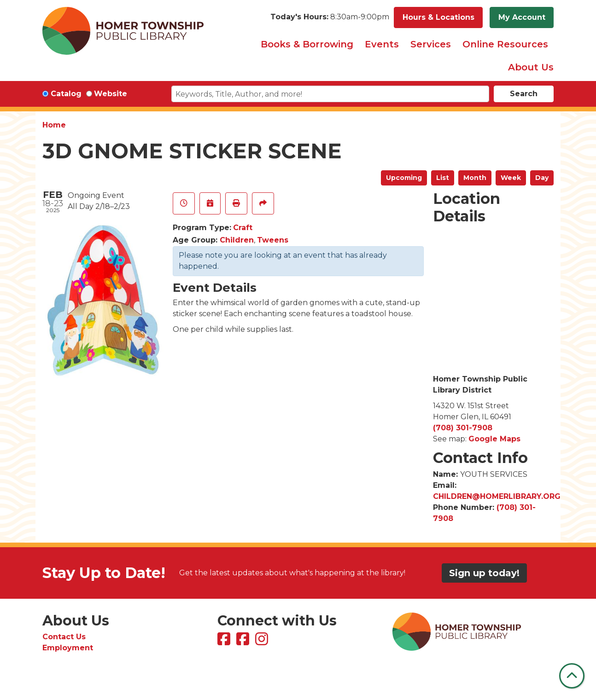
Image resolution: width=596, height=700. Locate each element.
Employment (68, 648)
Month (475, 178)
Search (524, 94)
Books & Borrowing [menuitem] (307, 44)
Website (111, 94)
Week (511, 178)
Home (54, 125)
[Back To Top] (572, 676)
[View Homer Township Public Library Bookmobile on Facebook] (244, 642)
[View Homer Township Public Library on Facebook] (225, 642)
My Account (522, 17)
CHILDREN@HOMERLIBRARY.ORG (497, 496)
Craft (243, 228)
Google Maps (494, 439)
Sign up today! (484, 573)
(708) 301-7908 (463, 428)
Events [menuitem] (382, 44)
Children (237, 240)
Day (542, 178)
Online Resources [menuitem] (505, 44)
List (443, 178)
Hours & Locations (438, 17)
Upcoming (404, 178)
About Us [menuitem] (531, 67)
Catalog (66, 94)
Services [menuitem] (431, 44)
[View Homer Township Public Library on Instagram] (263, 642)
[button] (330, 17)
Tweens (273, 240)
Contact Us (64, 637)
